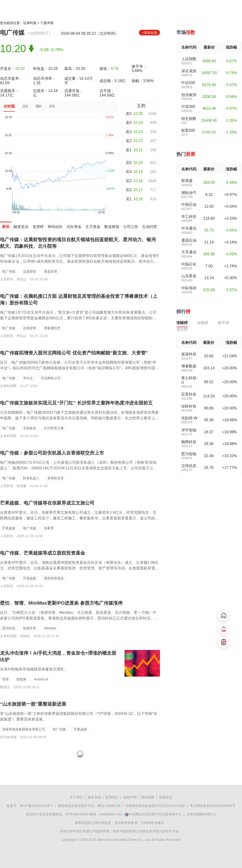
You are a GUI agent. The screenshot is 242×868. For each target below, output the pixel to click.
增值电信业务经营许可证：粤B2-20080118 (89, 806)
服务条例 (94, 797)
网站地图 (148, 797)
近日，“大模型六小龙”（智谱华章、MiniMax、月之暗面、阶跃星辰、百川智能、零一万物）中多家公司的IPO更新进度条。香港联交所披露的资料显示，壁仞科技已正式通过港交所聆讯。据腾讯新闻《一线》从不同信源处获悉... (79, 618)
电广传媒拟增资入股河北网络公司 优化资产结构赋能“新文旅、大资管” (74, 353)
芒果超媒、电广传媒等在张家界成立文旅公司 (47, 503)
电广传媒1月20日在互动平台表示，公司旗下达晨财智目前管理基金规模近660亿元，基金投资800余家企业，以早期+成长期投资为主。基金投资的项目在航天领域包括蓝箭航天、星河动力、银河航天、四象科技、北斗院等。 (79, 261)
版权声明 (130, 797)
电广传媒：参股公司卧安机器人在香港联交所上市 (52, 453)
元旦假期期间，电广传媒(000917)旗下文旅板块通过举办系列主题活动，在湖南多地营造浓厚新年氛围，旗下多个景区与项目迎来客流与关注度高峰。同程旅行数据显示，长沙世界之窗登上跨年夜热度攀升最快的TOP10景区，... (79, 418)
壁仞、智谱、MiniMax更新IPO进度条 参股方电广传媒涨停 (61, 603)
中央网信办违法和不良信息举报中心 (155, 814)
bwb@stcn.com (111, 814)
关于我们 (76, 797)
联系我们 (112, 797)
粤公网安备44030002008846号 (213, 806)
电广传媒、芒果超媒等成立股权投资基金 (43, 553)
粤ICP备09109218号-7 (36, 806)
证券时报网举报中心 (201, 814)
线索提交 (166, 797)
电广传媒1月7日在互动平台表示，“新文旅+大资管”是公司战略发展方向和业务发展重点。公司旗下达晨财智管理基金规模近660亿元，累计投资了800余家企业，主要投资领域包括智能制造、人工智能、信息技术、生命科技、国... (78, 318)
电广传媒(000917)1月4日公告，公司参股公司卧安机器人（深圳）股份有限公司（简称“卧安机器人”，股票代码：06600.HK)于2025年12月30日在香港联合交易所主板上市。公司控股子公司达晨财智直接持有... (79, 468)
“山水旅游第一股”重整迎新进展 (33, 704)
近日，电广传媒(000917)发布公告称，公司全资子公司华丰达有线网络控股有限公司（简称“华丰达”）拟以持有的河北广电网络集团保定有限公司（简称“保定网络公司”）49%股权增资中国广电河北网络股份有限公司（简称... (79, 368)
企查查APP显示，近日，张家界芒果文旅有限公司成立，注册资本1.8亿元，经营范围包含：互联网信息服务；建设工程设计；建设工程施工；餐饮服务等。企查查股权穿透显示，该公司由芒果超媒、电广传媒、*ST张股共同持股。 (79, 518)
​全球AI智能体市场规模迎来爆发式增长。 (34, 669)
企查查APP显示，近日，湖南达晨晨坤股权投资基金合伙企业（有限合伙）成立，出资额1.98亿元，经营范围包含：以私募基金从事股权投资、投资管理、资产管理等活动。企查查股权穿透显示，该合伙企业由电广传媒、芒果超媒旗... (79, 568)
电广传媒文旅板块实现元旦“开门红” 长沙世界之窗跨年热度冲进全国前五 (76, 403)
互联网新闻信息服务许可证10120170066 (155, 806)
